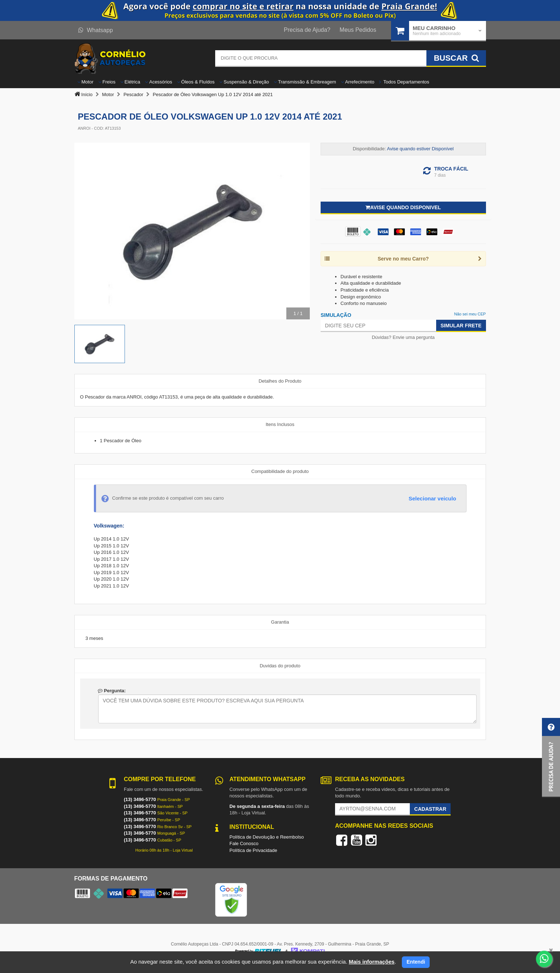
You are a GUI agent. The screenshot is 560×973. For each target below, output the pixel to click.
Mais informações (372, 962)
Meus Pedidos (358, 30)
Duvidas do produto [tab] (280, 666)
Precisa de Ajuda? (307, 30)
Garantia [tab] (280, 622)
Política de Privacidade (253, 850)
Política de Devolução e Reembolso (267, 837)
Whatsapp (96, 30)
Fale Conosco (244, 843)
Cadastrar (430, 809)
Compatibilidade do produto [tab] (280, 471)
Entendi (416, 962)
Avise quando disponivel (403, 207)
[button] (551, 758)
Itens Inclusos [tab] (280, 424)
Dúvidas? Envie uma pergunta (403, 337)
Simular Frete (461, 326)
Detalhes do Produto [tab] (280, 381)
